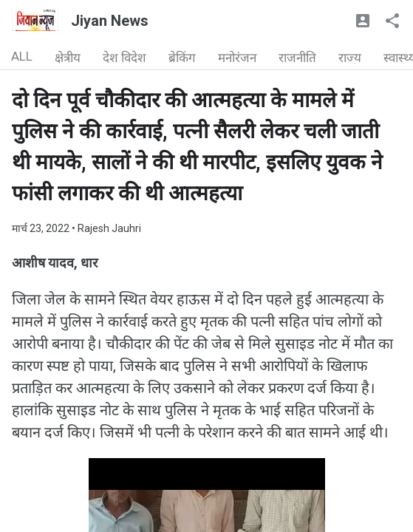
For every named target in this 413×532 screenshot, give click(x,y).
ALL (22, 56)
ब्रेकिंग (182, 58)
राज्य (350, 58)
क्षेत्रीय (68, 58)
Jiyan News (110, 21)
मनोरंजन (237, 58)
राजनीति (297, 58)
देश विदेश (124, 58)
